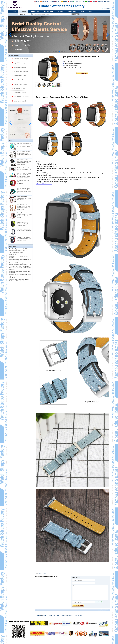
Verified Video (107, 8)
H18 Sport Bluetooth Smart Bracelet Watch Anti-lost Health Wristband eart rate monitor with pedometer (24, 176)
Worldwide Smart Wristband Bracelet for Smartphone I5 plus (24, 169)
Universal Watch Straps (21, 59)
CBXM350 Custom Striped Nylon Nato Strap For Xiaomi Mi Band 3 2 (24, 231)
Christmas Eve (13, 254)
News (91, 11)
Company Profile (35, 11)
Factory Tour (52, 615)
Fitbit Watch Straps (19, 88)
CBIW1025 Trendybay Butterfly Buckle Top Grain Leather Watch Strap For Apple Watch (24, 207)
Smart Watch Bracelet (20, 101)
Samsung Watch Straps (21, 71)
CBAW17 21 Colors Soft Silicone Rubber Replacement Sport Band (25, 182)
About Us (38, 615)
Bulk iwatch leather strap (44, 184)
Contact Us (61, 11)
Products (23, 11)
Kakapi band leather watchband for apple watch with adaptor (24, 198)
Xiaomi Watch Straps (20, 67)
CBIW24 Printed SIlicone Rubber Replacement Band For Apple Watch (24, 239)
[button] (54, 51)
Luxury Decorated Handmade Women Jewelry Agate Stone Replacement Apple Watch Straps (25, 215)
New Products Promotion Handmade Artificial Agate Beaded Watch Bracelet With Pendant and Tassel (20, 276)
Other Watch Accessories (21, 97)
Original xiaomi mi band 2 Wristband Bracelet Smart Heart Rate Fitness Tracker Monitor (24, 191)
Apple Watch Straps (20, 63)
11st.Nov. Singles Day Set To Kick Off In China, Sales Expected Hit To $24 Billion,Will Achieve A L (20, 268)
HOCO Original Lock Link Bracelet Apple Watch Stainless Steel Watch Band (24, 153)
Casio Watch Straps (20, 93)
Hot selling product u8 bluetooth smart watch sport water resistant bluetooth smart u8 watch (24, 162)
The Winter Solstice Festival (16, 252)
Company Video (48, 11)
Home (14, 11)
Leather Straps (42, 573)
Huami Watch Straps (20, 80)
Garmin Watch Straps (20, 84)
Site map (63, 615)
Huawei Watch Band (20, 76)
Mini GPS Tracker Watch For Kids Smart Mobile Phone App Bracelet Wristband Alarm (25, 145)
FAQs (83, 11)
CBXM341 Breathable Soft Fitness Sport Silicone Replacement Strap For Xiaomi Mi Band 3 (24, 223)
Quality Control (73, 11)
